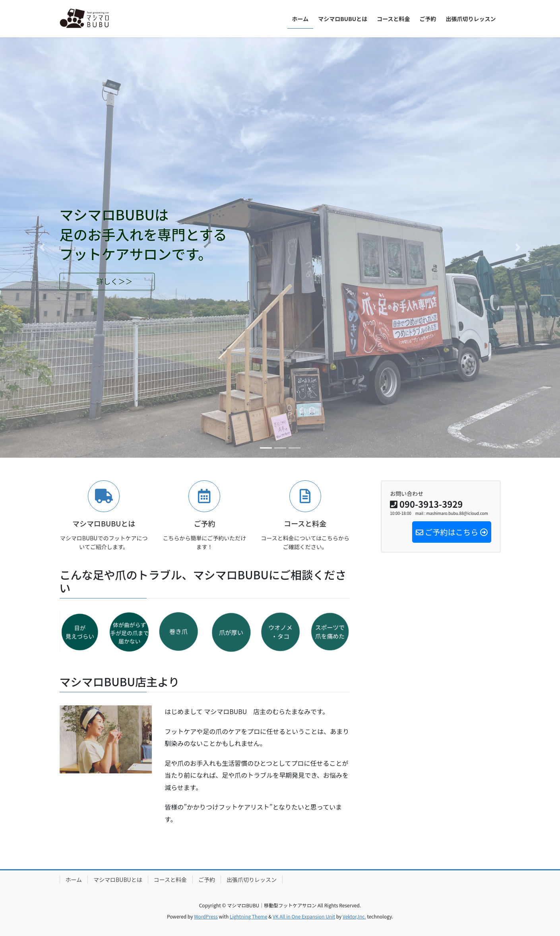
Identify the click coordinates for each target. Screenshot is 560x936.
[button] (42, 248)
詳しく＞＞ (114, 281)
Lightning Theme (249, 916)
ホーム (74, 880)
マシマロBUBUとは (118, 880)
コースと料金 (170, 880)
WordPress (206, 916)
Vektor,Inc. (354, 916)
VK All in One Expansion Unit (304, 916)
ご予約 (207, 880)
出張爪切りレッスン (252, 880)
